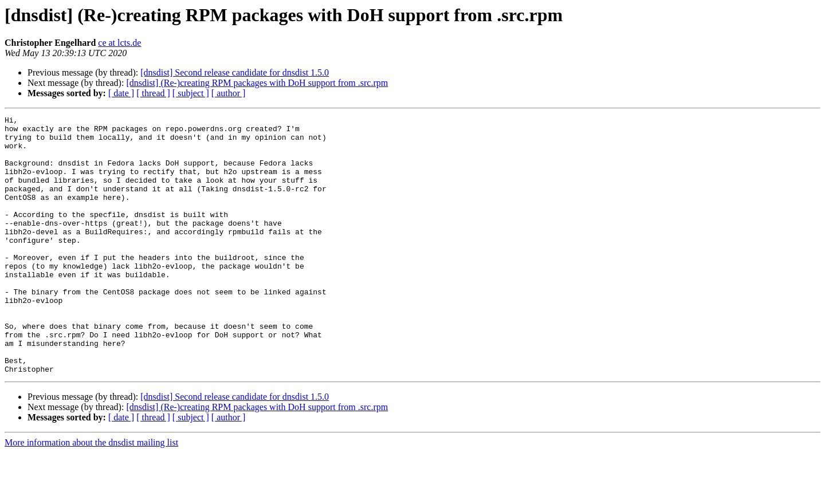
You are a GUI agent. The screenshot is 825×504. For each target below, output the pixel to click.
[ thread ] (153, 93)
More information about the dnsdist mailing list (91, 494)
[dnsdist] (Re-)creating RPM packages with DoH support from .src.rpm (257, 83)
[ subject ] (191, 93)
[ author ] (229, 93)
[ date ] (121, 93)
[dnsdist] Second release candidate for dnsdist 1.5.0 (235, 72)
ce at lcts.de (119, 43)
